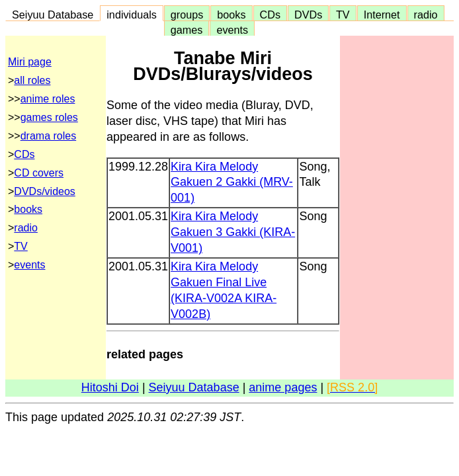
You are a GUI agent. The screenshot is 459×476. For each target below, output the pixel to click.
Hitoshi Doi (110, 387)
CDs (270, 15)
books (231, 15)
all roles (32, 80)
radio (426, 15)
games (187, 30)
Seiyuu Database (53, 15)
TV (343, 15)
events (232, 30)
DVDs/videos (44, 191)
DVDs (308, 15)
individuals (132, 15)
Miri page (30, 62)
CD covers (39, 173)
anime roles (48, 99)
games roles (49, 117)
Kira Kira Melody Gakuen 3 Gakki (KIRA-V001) (233, 232)
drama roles (48, 136)
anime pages (283, 387)
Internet (382, 15)
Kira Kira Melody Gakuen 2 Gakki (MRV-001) (232, 182)
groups (187, 15)
